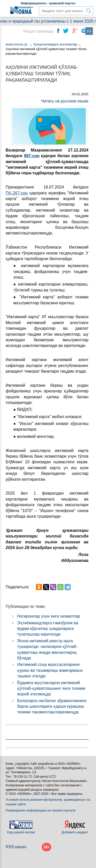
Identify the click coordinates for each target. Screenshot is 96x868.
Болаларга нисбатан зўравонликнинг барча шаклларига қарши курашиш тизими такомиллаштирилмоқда (52, 706)
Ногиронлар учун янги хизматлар (49, 616)
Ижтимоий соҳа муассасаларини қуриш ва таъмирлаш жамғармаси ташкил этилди (50, 670)
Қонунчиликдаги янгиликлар (55, 44)
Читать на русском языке (65, 101)
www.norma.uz (17, 44)
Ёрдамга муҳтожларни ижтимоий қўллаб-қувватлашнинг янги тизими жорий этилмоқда (51, 688)
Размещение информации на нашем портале (41, 810)
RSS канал (16, 847)
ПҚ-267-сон (17, 193)
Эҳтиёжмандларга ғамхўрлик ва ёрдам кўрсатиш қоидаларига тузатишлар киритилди (48, 629)
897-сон (32, 156)
